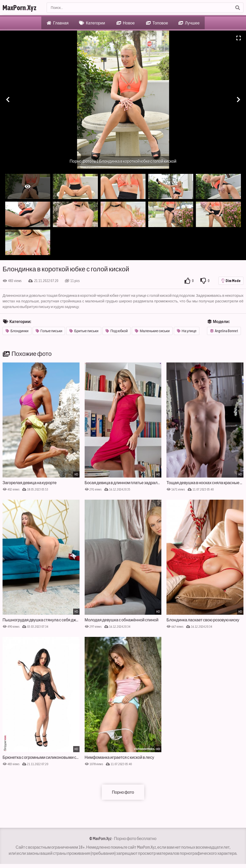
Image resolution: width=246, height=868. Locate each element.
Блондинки (17, 331)
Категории (92, 23)
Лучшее (189, 23)
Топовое (157, 23)
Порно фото (123, 792)
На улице (187, 331)
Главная (58, 23)
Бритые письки (84, 331)
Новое (126, 23)
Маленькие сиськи (152, 331)
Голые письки (49, 331)
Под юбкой (117, 331)
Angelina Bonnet (224, 331)
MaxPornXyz (20, 8)
